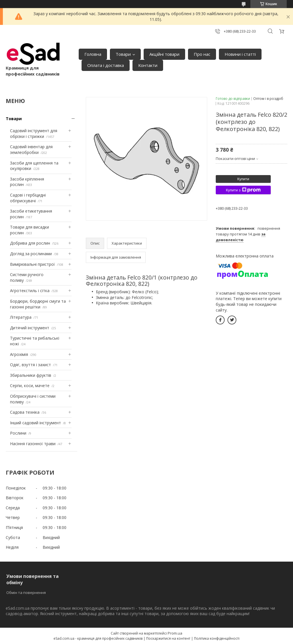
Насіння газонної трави (33, 444)
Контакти (148, 65)
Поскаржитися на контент (168, 638)
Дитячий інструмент (30, 328)
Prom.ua (175, 633)
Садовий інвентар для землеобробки (31, 149)
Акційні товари (164, 54)
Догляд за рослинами (31, 254)
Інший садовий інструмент (35, 423)
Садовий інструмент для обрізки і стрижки (34, 133)
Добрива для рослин (30, 243)
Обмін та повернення (26, 593)
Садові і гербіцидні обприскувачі (28, 198)
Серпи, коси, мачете (30, 386)
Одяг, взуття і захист (30, 365)
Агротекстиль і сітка (30, 291)
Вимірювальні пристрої (32, 264)
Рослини (18, 433)
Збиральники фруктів (31, 375)
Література (21, 317)
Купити (243, 179)
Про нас (202, 54)
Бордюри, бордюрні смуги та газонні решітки (38, 304)
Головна (93, 54)
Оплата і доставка (106, 65)
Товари (123, 54)
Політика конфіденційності (217, 638)
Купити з (243, 190)
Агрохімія (19, 354)
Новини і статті (240, 54)
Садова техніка (25, 412)
